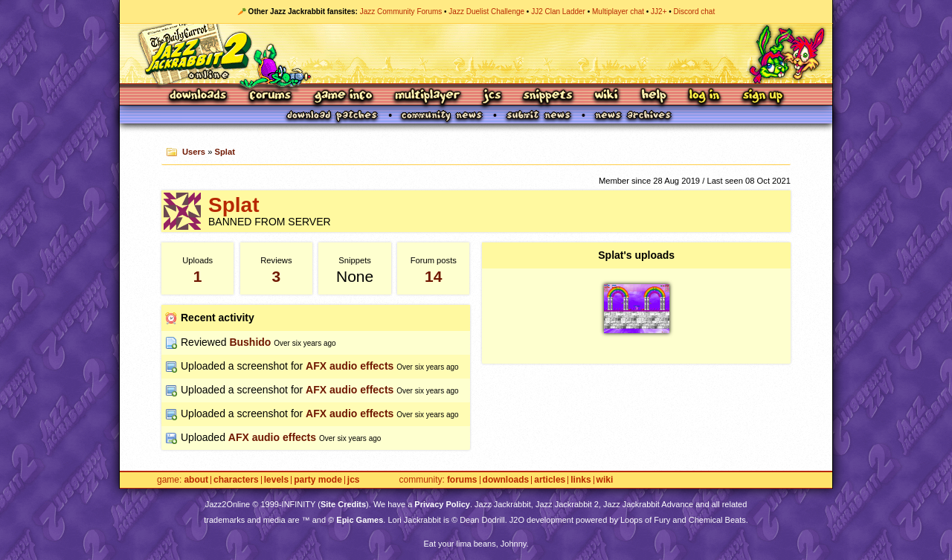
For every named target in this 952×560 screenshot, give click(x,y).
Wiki (607, 96)
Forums (271, 96)
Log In (704, 96)
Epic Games (360, 520)
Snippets (548, 96)
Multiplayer (427, 96)
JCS (492, 96)
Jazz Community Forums (401, 12)
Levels (276, 480)
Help (654, 96)
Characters (236, 480)
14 (433, 276)
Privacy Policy (442, 504)
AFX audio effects (350, 366)
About (196, 480)
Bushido (250, 342)
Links (580, 480)
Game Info (343, 96)
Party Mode (318, 480)
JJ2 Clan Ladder (558, 12)
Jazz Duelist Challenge (486, 12)
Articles (550, 480)
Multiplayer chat (618, 12)
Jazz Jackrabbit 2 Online (476, 54)
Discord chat (695, 12)
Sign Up (762, 96)
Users (194, 152)
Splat (225, 152)
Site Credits (343, 504)
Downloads (199, 96)
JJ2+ (659, 12)
